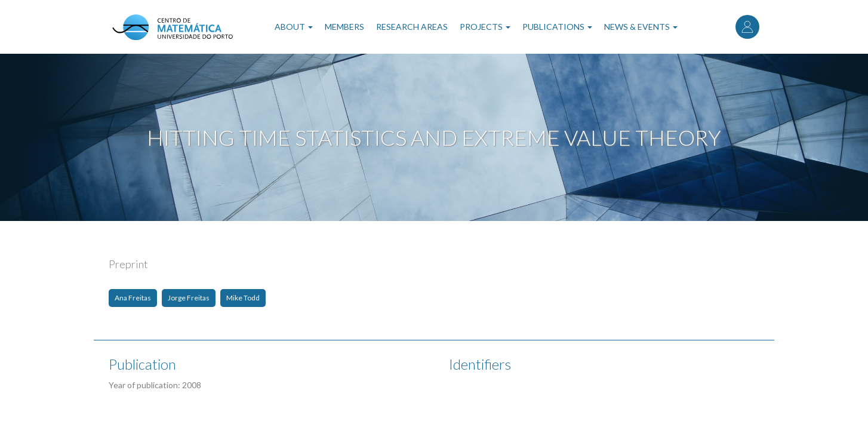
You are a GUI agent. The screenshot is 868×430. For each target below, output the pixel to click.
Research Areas (412, 27)
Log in (747, 27)
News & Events (641, 27)
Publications (557, 27)
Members (344, 27)
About (294, 27)
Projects (485, 27)
